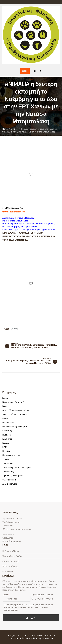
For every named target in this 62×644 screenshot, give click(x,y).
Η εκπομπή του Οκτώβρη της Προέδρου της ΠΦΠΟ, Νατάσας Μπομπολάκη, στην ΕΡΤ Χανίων (34, 346)
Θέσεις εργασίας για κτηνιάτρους (17, 529)
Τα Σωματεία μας (10, 566)
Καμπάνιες (7, 439)
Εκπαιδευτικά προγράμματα (15, 427)
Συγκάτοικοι (8, 463)
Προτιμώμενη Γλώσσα (42, 595)
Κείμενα (6, 443)
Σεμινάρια (7, 459)
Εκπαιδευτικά (8, 423)
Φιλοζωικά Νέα (17, 208)
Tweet (6, 329)
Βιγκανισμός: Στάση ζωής (14, 402)
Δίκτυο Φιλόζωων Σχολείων (15, 414)
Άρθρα (5, 398)
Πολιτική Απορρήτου (12, 541)
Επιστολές (7, 431)
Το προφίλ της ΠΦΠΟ (12, 556)
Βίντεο (5, 406)
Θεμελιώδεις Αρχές (11, 561)
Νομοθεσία (7, 451)
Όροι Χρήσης (8, 538)
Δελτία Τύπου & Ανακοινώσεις (16, 410)
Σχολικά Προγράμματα (12, 476)
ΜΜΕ (13, 129)
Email (6, 595)
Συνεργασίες (8, 472)
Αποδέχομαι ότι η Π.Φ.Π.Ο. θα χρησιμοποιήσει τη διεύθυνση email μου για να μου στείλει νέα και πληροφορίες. (29, 607)
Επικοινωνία (8, 571)
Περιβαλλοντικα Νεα (11, 455)
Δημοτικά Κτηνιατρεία (12, 519)
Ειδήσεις (6, 418)
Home (5, 129)
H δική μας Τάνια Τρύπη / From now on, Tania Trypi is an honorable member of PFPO (28, 362)
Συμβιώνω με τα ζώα (12, 522)
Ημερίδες (6, 435)
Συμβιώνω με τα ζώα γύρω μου (16, 467)
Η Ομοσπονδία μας (11, 551)
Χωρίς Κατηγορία (10, 484)
